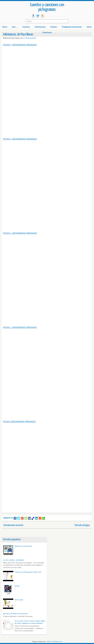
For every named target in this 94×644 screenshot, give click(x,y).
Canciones (47, 32)
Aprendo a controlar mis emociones (15, 614)
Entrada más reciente (13, 525)
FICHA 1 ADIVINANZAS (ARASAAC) (19, 421)
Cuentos (26, 27)
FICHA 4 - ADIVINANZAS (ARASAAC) (20, 139)
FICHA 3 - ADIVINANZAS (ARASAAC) (20, 233)
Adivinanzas (40, 27)
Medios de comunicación (23, 546)
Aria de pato (19, 600)
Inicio (5, 27)
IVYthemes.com (57, 641)
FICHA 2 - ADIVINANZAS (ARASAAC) (20, 327)
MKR (49, 641)
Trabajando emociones (72, 27)
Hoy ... (15, 27)
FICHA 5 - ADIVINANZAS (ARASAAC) (20, 45)
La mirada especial (29, 38)
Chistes (54, 27)
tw (38, 16)
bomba (17, 586)
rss (42, 16)
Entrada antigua (82, 525)
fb (33, 16)
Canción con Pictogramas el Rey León (28, 572)
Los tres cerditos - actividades (13, 560)
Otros (89, 27)
